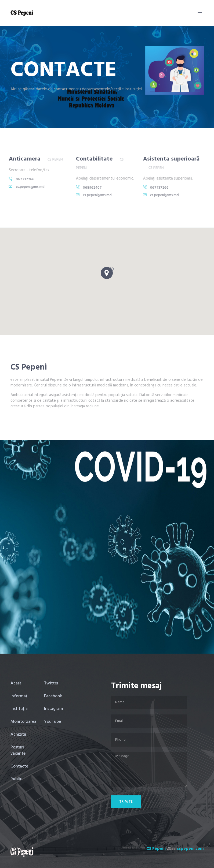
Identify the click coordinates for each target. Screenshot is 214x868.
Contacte (19, 766)
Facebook (53, 696)
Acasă (16, 683)
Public (16, 779)
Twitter (51, 683)
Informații (20, 696)
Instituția (19, 709)
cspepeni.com (190, 849)
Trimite (126, 802)
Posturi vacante (18, 750)
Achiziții (18, 735)
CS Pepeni (156, 849)
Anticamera (21, 159)
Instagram (54, 709)
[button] (107, 274)
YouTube (52, 722)
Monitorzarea (23, 722)
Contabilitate (90, 159)
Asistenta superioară (167, 159)
